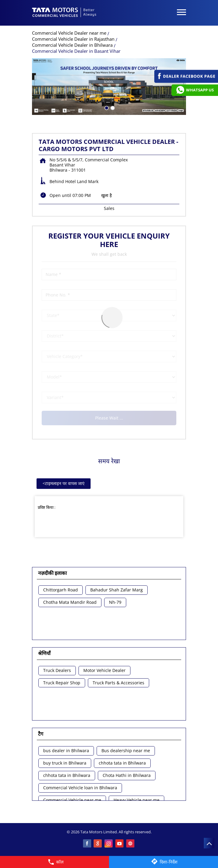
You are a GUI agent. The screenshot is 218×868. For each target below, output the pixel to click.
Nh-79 (115, 602)
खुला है (106, 195)
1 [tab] (106, 107)
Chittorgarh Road (61, 590)
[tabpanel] (109, 87)
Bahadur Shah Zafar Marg (117, 590)
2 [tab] (112, 107)
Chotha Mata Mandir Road (70, 602)
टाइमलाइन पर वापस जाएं (64, 483)
